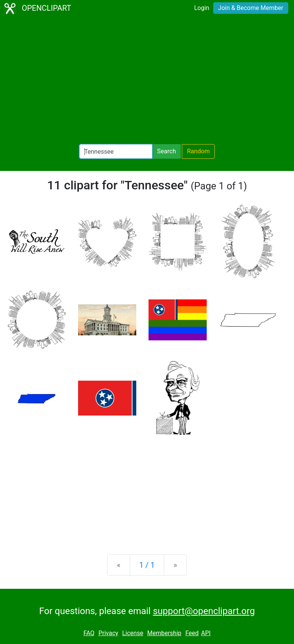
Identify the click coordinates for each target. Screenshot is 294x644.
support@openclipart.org (204, 611)
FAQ (89, 633)
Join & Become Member (251, 8)
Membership (164, 633)
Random (198, 151)
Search (166, 151)
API (206, 633)
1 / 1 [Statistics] (147, 565)
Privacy (108, 633)
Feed (192, 633)
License (133, 633)
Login (202, 8)
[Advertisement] (147, 80)
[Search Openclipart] (116, 151)
